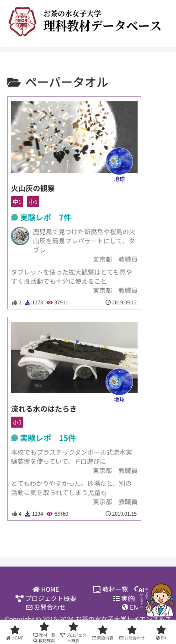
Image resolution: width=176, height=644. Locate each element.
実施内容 (130, 598)
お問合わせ (46, 607)
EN (130, 607)
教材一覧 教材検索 (130, 589)
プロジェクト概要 (46, 598)
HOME (46, 589)
